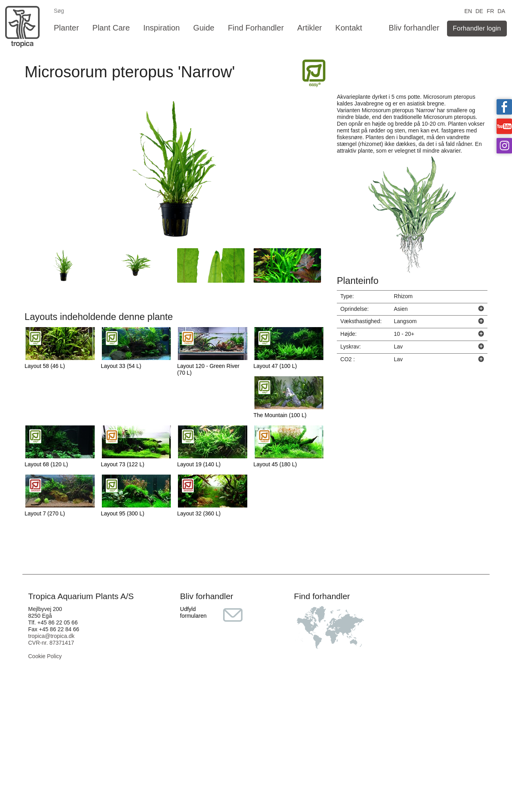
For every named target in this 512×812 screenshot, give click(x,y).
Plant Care (111, 28)
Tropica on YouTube (504, 126)
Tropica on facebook (504, 107)
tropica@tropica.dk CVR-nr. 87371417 (51, 639)
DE (479, 11)
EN (468, 11)
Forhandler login (477, 28)
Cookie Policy (45, 656)
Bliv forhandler (414, 28)
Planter (66, 28)
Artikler (309, 28)
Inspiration (161, 28)
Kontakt (349, 28)
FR (490, 11)
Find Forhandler (256, 28)
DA (501, 11)
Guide (204, 28)
